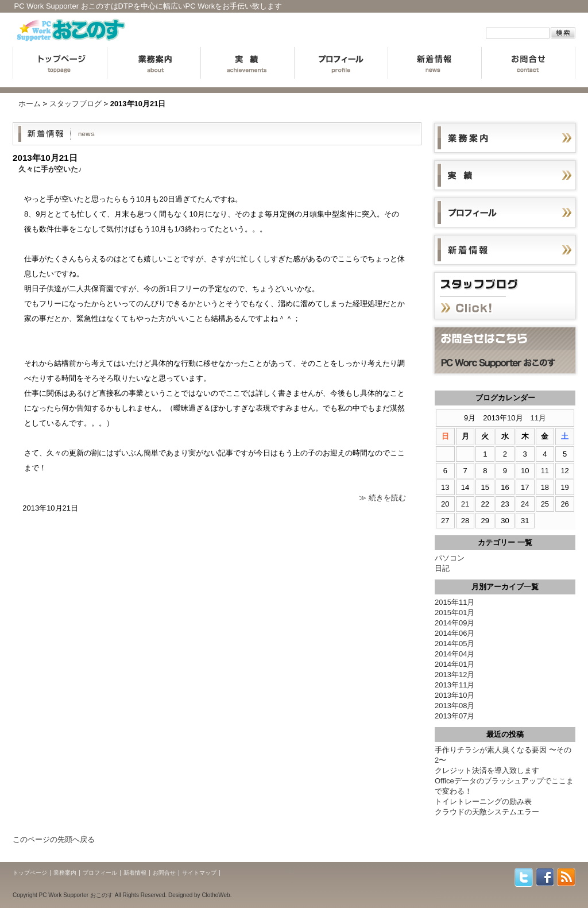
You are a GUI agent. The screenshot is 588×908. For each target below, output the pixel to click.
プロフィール (341, 63)
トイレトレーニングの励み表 (483, 801)
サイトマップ (199, 873)
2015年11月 (454, 602)
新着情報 (434, 63)
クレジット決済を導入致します (487, 770)
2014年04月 (454, 654)
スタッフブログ (76, 104)
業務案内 (154, 63)
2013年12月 (454, 675)
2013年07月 (454, 716)
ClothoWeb (216, 895)
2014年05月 (454, 644)
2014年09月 (454, 623)
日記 (442, 568)
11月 (538, 418)
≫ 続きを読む (382, 498)
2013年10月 (454, 695)
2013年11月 (454, 685)
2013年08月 (454, 706)
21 (465, 504)
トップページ (60, 63)
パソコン (450, 558)
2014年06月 (454, 633)
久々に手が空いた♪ (50, 169)
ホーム (30, 104)
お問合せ (528, 63)
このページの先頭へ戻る (54, 839)
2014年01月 (454, 664)
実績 (247, 63)
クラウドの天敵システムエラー (487, 812)
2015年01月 (454, 613)
